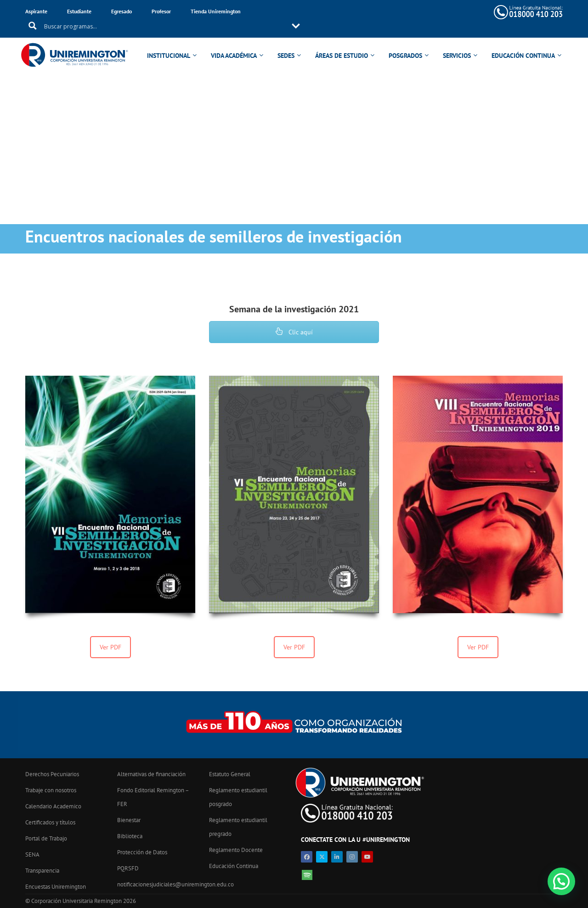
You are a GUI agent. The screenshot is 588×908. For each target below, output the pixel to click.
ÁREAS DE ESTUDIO (343, 42)
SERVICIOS (458, 42)
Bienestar (129, 820)
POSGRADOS (407, 42)
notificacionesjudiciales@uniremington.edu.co (175, 884)
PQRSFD (128, 868)
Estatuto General (230, 774)
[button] (561, 881)
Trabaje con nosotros (51, 790)
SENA (32, 854)
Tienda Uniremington (216, 11)
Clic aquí (294, 332)
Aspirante (36, 11)
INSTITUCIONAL (170, 42)
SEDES (287, 42)
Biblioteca (130, 836)
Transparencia (42, 871)
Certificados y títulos (50, 822)
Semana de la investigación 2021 (294, 309)
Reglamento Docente (236, 850)
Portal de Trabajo (46, 838)
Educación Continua (234, 866)
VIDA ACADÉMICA (235, 42)
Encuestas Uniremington (56, 887)
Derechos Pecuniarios (52, 774)
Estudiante (79, 11)
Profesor (161, 11)
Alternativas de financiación (151, 774)
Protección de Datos (142, 852)
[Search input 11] (354, 12)
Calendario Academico (53, 806)
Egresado (122, 11)
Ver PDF (110, 647)
